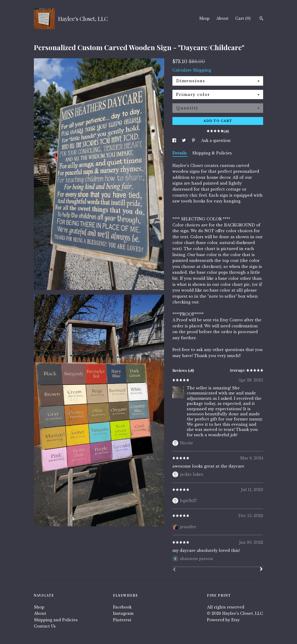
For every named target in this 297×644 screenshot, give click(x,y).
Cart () (243, 18)
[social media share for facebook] (175, 140)
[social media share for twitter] (184, 140)
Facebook (122, 607)
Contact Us (45, 626)
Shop (204, 18)
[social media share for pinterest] (194, 140)
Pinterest (122, 620)
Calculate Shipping (192, 70)
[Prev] (174, 570)
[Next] (261, 569)
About (222, 18)
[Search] (261, 19)
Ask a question (216, 140)
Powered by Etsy (223, 620)
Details (180, 153)
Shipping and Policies (56, 620)
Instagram (123, 613)
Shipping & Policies (212, 153)
